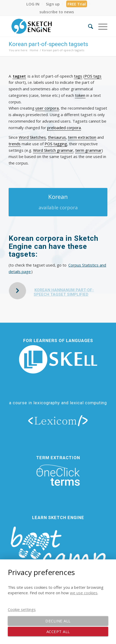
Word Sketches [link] (32, 137)
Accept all (58, 632)
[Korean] (58, 202)
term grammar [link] (88, 150)
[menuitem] (33, 4)
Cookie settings (22, 609)
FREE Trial (77, 4)
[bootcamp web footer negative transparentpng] (58, 552)
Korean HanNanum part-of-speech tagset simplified (64, 292)
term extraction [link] (82, 137)
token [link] (80, 95)
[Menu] (100, 26)
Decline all (58, 621)
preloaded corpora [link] (64, 128)
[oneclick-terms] (58, 475)
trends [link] (15, 144)
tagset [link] (19, 76)
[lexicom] (58, 420)
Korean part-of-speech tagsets (48, 44)
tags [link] (78, 76)
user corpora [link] (47, 108)
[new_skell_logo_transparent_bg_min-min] (58, 359)
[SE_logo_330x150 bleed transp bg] (48, 26)
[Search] (88, 26)
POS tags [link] (93, 76)
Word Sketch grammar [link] (53, 150)
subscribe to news (57, 12)
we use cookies (84, 593)
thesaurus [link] (57, 137)
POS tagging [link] (56, 144)
